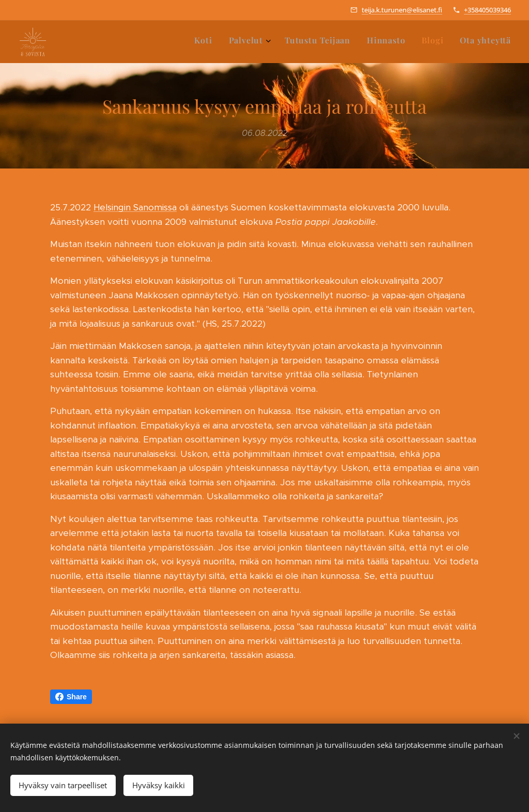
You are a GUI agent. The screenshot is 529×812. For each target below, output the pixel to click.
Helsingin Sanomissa (135, 207)
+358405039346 (487, 10)
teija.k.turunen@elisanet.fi (402, 10)
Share (71, 697)
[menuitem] (426, 42)
